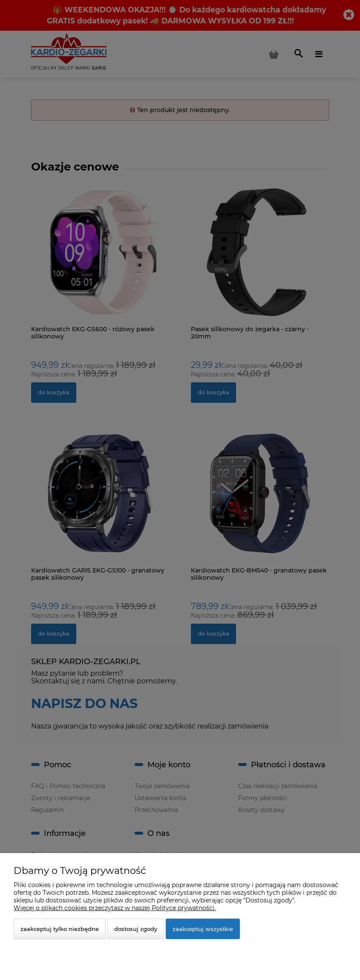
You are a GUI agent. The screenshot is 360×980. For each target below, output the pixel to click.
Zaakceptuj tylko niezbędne (60, 929)
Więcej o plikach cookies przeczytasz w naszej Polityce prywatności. (115, 908)
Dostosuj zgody (136, 929)
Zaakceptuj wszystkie (203, 929)
